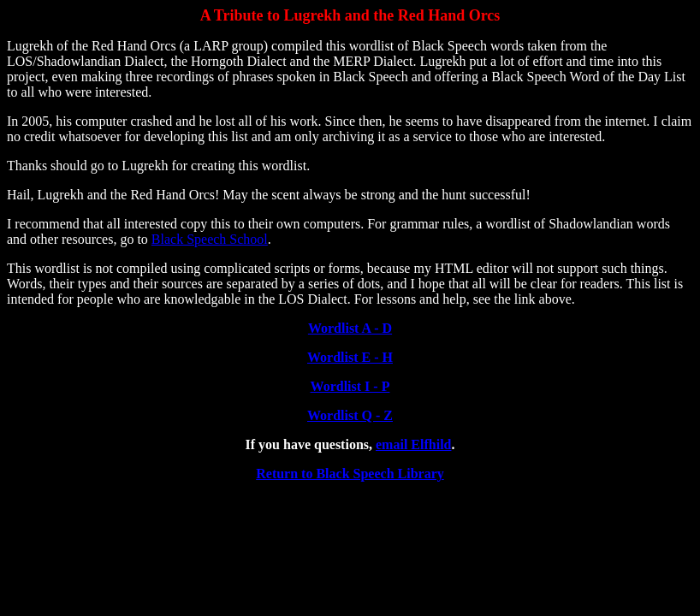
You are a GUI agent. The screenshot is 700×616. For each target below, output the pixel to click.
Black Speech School (210, 239)
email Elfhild (413, 444)
